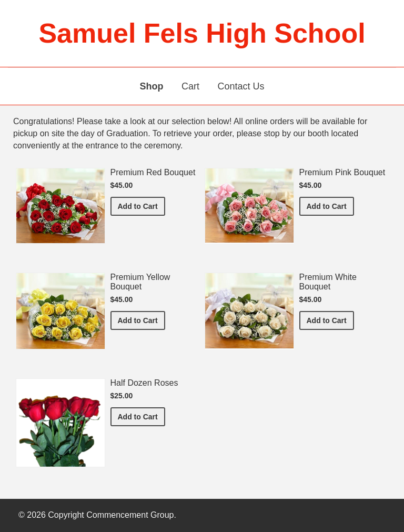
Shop (152, 86)
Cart (190, 86)
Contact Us (241, 86)
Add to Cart (142, 205)
